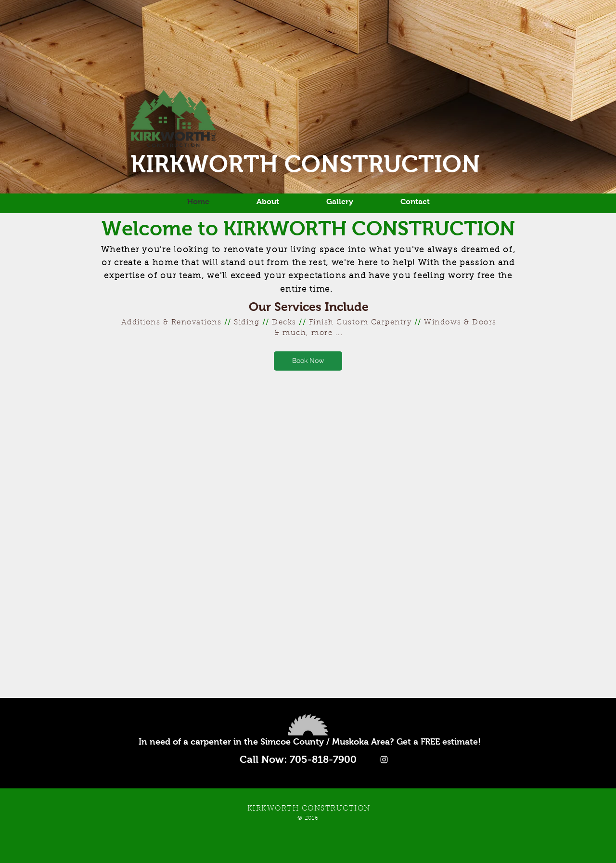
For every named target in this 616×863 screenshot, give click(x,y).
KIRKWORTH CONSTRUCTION (308, 164)
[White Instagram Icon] (384, 760)
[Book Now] (308, 361)
